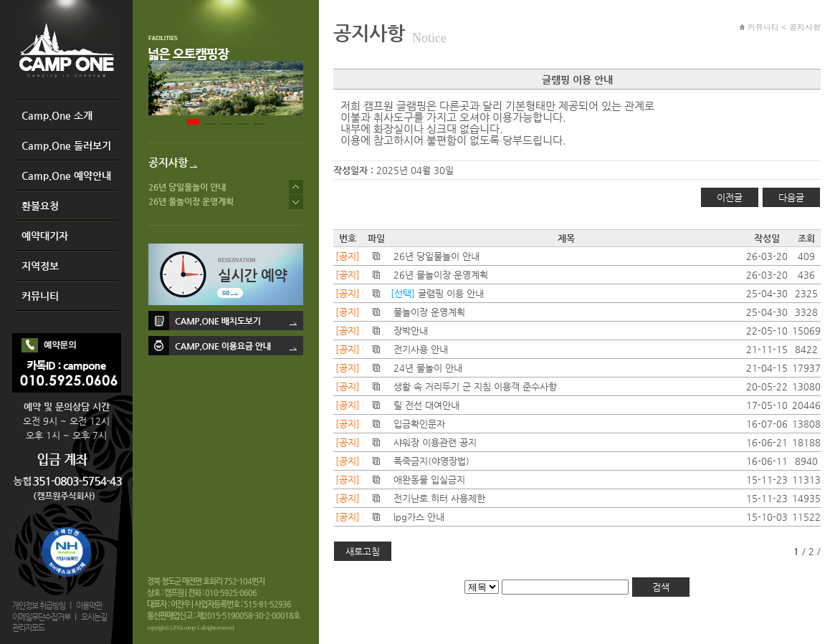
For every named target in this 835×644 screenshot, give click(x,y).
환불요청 (40, 206)
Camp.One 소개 (57, 115)
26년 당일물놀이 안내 (187, 187)
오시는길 (94, 617)
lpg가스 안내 (419, 517)
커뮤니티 (40, 296)
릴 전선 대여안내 (426, 405)
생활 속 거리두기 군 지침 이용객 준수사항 (475, 386)
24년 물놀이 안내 (428, 368)
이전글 (730, 197)
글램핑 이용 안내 (451, 293)
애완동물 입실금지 (429, 480)
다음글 (791, 197)
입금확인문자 (419, 424)
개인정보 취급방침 (39, 606)
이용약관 (89, 606)
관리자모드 (28, 628)
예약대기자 (45, 236)
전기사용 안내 (421, 349)
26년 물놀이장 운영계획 (191, 201)
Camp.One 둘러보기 (66, 145)
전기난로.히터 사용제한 (439, 498)
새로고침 (363, 551)
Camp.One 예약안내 (66, 176)
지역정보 (40, 266)
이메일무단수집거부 (41, 617)
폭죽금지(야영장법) (431, 461)
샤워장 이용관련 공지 (435, 442)
